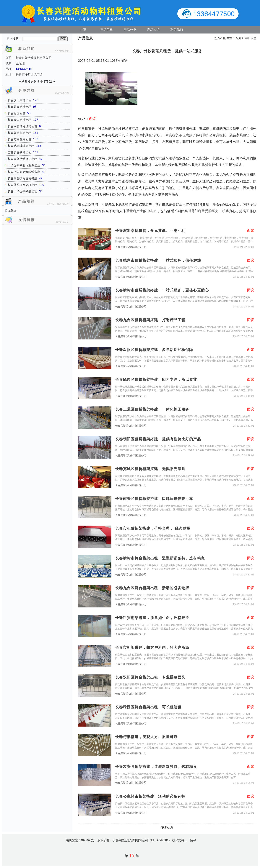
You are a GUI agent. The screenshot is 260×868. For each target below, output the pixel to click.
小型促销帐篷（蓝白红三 (24, 165)
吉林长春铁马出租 (19, 152)
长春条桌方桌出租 (19, 133)
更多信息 (167, 828)
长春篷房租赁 (17, 113)
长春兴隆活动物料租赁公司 (131, 247)
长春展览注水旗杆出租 (22, 185)
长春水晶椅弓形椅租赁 (22, 126)
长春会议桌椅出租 (19, 120)
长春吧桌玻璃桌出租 (21, 146)
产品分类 (130, 30)
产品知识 (153, 30)
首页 (83, 30)
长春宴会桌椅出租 (19, 107)
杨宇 (193, 840)
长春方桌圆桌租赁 (19, 139)
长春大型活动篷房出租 (22, 159)
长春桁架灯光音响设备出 (24, 172)
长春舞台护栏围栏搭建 (22, 178)
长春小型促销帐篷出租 (22, 191)
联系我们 (177, 30)
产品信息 (107, 30)
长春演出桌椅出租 (19, 100)
